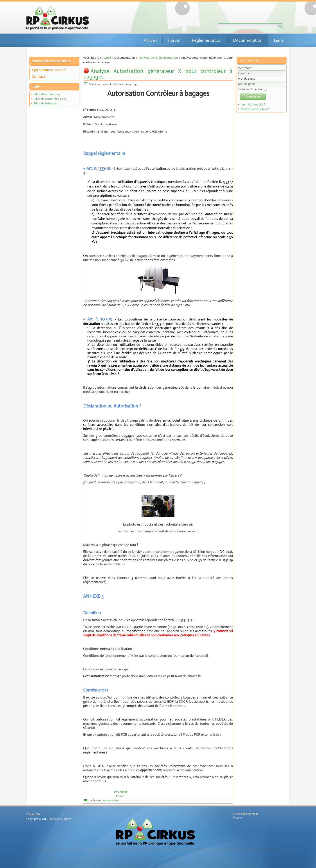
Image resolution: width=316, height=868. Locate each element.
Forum (174, 40)
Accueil (150, 40)
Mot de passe (247, 79)
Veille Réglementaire (246, 814)
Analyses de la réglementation (158, 58)
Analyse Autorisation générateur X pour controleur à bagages (158, 74)
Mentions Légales (61, 819)
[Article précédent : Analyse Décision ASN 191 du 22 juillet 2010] (121, 792)
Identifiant (245, 68)
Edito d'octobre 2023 (47, 94)
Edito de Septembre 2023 (50, 99)
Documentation (248, 40)
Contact (39, 76)
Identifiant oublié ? (253, 105)
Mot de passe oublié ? (255, 109)
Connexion (253, 97)
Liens (279, 40)
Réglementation (207, 40)
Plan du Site (33, 814)
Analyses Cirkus (110, 801)
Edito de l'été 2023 (46, 103)
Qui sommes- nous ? (49, 70)
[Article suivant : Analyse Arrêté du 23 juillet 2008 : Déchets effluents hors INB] (120, 796)
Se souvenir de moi (250, 89)
